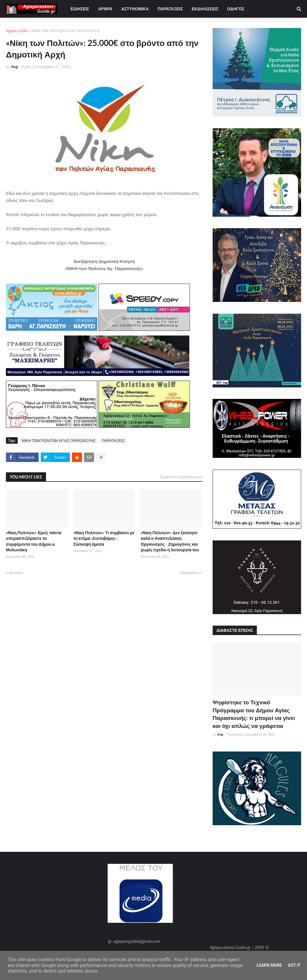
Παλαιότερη (190, 573)
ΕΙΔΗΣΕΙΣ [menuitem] (80, 9)
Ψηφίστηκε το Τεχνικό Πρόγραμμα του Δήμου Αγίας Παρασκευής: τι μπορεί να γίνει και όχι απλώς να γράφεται (254, 714)
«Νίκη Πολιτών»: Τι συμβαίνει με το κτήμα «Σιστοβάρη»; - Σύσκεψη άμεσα (104, 538)
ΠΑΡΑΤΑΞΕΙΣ (113, 440)
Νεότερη (16, 573)
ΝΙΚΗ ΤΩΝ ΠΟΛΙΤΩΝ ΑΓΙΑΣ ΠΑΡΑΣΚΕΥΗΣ (66, 31)
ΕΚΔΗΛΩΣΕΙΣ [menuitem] (205, 9)
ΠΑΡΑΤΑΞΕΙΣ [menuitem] (170, 9)
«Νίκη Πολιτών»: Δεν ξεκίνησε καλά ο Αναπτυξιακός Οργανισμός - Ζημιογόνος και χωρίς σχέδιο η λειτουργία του (170, 541)
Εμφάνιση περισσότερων (181, 477)
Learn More (269, 965)
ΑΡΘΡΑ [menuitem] (105, 9)
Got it (294, 965)
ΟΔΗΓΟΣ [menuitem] (236, 9)
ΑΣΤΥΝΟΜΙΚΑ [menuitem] (135, 9)
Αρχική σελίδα (17, 31)
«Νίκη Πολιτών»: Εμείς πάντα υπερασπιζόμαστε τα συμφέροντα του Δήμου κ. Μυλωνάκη (34, 541)
